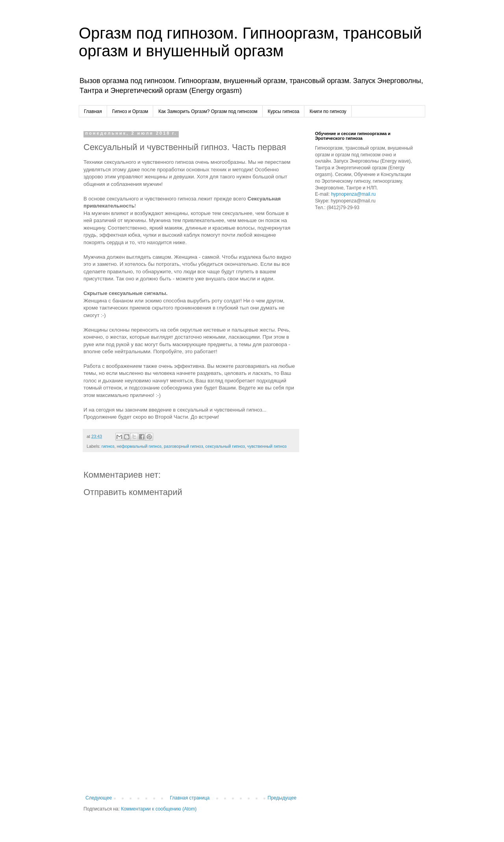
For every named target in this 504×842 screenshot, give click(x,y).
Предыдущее (282, 798)
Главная (93, 111)
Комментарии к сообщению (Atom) (159, 809)
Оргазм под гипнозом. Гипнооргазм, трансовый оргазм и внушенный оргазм (250, 42)
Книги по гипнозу (328, 111)
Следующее (99, 798)
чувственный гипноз (267, 446)
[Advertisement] (191, 730)
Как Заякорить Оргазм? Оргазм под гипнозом (208, 111)
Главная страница (190, 798)
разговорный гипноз (183, 446)
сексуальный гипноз (225, 446)
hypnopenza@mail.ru (354, 194)
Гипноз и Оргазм (130, 111)
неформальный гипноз (139, 446)
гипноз (108, 446)
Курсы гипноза (283, 111)
